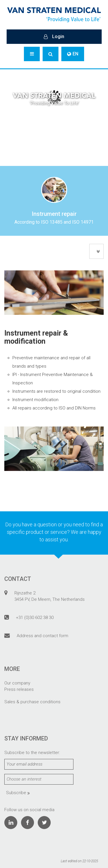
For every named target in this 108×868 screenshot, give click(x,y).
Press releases (19, 689)
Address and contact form (42, 636)
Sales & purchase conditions (32, 702)
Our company (17, 683)
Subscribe (18, 793)
